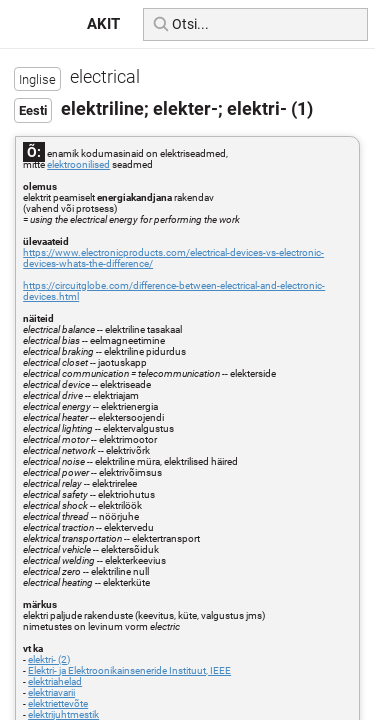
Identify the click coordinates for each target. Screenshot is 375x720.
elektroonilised (78, 164)
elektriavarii (51, 692)
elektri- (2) (49, 659)
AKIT (103, 24)
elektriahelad (55, 681)
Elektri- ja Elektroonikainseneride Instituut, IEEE (129, 670)
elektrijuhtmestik (63, 714)
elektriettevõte (58, 703)
